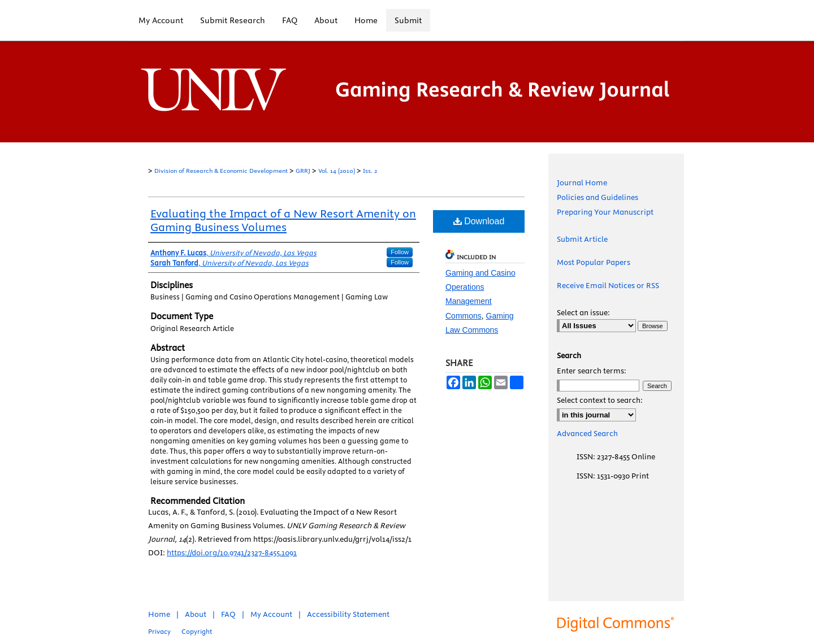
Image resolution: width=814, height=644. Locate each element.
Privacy (159, 631)
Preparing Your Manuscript (605, 212)
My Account (271, 614)
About (196, 614)
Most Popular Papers (594, 262)
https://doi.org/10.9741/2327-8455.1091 (232, 552)
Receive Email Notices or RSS (608, 285)
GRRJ (303, 171)
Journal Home (582, 182)
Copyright (197, 631)
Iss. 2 (370, 171)
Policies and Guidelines (597, 197)
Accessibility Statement (348, 614)
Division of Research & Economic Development (221, 171)
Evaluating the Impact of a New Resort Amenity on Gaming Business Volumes (283, 220)
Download (479, 221)
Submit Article (582, 239)
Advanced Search (587, 433)
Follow (400, 252)
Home (159, 614)
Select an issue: (583, 312)
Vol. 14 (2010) (337, 171)
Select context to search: (600, 400)
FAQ (228, 614)
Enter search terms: (592, 371)
